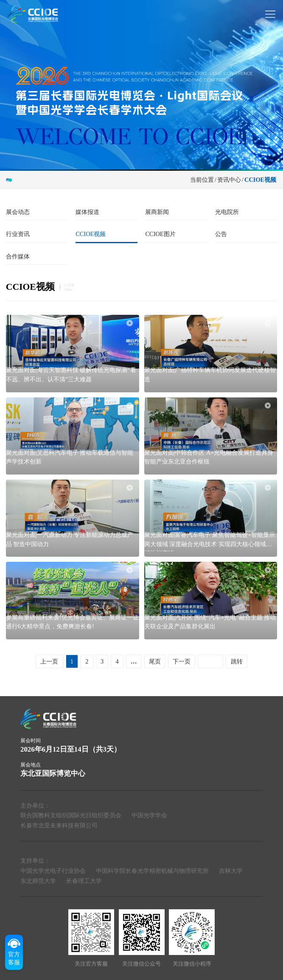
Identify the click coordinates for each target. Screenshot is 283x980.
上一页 (49, 661)
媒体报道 (87, 212)
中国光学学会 (149, 815)
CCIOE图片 (160, 234)
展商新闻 (157, 212)
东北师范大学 (38, 881)
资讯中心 (229, 180)
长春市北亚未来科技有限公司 (59, 825)
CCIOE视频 (260, 180)
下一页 (182, 661)
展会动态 (18, 212)
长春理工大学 (84, 881)
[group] (141, 85)
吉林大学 (231, 871)
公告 (221, 234)
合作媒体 (18, 256)
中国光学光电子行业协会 (53, 871)
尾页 (155, 661)
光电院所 (227, 212)
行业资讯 (18, 234)
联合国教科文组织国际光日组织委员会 (71, 815)
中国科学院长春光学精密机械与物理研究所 (152, 871)
